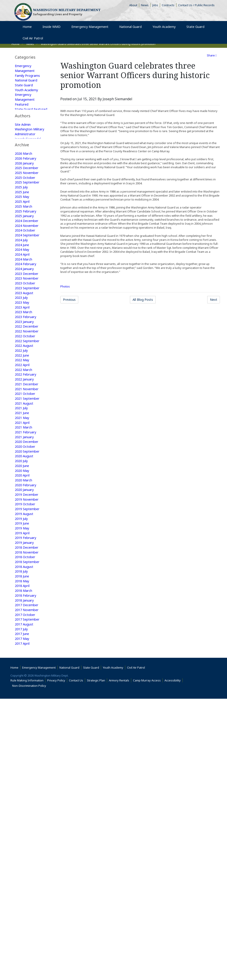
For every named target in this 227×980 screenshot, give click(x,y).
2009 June (23, 925)
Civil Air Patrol (137, 949)
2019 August (25, 612)
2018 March (25, 697)
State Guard (25, 87)
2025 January (26, 283)
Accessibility (174, 962)
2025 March (25, 272)
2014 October (26, 909)
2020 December (28, 532)
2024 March (25, 330)
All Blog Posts (145, 300)
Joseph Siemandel (30, 190)
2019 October (26, 601)
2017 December (28, 713)
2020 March (25, 575)
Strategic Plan (97, 962)
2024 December (28, 288)
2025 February (27, 277)
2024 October (26, 299)
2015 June (23, 872)
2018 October (26, 660)
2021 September (28, 484)
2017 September (28, 729)
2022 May (23, 442)
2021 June (23, 500)
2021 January (26, 527)
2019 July (22, 617)
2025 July (22, 251)
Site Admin (24, 169)
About (134, 6)
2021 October (26, 479)
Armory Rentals (120, 962)
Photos (65, 286)
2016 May (23, 814)
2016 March (25, 824)
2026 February (27, 219)
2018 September (28, 665)
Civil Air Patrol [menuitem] (36, 44)
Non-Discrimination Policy (30, 967)
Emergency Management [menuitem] (91, 33)
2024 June (23, 314)
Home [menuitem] (29, 33)
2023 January (26, 399)
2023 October (26, 357)
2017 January (26, 771)
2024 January (26, 341)
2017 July (22, 739)
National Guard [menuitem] (132, 33)
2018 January (26, 708)
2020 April (23, 569)
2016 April (23, 819)
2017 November (28, 718)
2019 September (28, 607)
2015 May (23, 878)
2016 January (26, 835)
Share (212, 55)
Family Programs (29, 77)
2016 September (28, 793)
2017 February (27, 766)
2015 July (22, 867)
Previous (72, 300)
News (146, 6)
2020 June (23, 559)
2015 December (28, 840)
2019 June (23, 623)
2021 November (28, 474)
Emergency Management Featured (26, 103)
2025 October (26, 240)
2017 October (26, 723)
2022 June (23, 437)
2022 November (28, 410)
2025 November (28, 235)
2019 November (28, 596)
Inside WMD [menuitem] (52, 33)
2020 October (26, 538)
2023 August (25, 368)
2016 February (27, 830)
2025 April (23, 267)
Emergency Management (26, 69)
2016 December (28, 777)
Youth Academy (27, 93)
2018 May (23, 686)
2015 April (23, 883)
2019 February (27, 639)
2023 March (25, 389)
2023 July (22, 373)
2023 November (28, 352)
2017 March (25, 761)
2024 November (28, 293)
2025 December (28, 230)
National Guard (28, 82)
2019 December (28, 591)
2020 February (27, 580)
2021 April (23, 511)
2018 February (27, 702)
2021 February (27, 522)
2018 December (28, 649)
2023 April (23, 384)
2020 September (28, 543)
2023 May (23, 378)
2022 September (28, 421)
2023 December (28, 346)
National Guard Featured (28, 127)
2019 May (23, 628)
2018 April (23, 692)
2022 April (23, 447)
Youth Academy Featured (27, 149)
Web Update (25, 196)
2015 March (25, 888)
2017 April (23, 755)
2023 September (28, 362)
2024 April (23, 325)
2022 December (28, 405)
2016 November (28, 782)
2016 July (22, 803)
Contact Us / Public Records (197, 6)
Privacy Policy (57, 962)
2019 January (26, 644)
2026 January (26, 224)
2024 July (22, 309)
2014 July (22, 920)
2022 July (22, 431)
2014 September (28, 915)
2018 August (25, 670)
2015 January (26, 899)
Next (214, 300)
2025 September (28, 245)
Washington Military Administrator (26, 180)
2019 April (23, 633)
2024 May (23, 320)
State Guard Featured (25, 117)
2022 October (26, 415)
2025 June (23, 256)
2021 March (25, 516)
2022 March (25, 453)
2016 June (23, 808)
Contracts (169, 6)
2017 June (23, 745)
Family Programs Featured (29, 138)
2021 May (23, 506)
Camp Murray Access (148, 962)
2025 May (23, 261)
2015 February (27, 893)
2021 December (28, 469)
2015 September (28, 856)
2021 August (25, 490)
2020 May (23, 564)
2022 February (27, 458)
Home (15, 949)
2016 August (25, 798)
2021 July (22, 495)
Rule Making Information (28, 962)
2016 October (26, 787)
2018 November (28, 654)
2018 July (22, 676)
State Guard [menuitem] (196, 33)
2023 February (27, 394)
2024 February (27, 336)
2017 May (23, 750)
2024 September (28, 304)
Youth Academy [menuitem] (166, 33)
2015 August (25, 862)
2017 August (25, 734)
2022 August (25, 426)
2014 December (28, 904)
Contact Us (77, 962)
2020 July (22, 554)
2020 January (26, 585)
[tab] (31, 57)
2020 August (25, 548)
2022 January (26, 463)
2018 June (23, 681)
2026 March (25, 214)
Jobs (156, 6)
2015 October (26, 851)
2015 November (28, 846)
